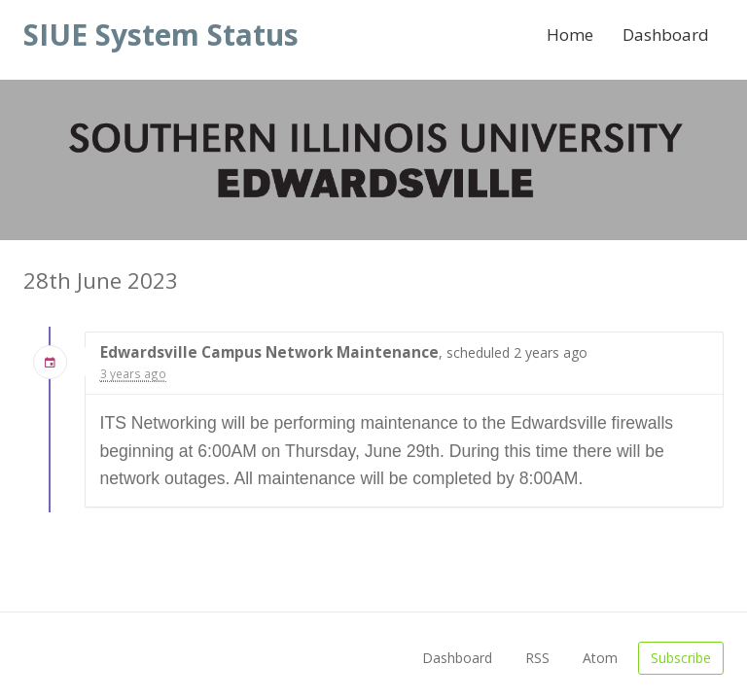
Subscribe (681, 658)
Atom (600, 658)
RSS (537, 658)
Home (570, 35)
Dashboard (666, 35)
